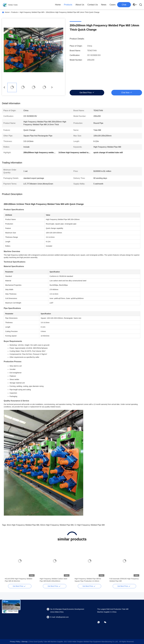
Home (58, 5)
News (104, 5)
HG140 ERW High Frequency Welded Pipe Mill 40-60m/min (18, 580)
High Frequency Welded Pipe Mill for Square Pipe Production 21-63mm (88, 580)
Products (68, 5)
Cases (113, 5)
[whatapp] (100, 622)
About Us (80, 5)
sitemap (24, 642)
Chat (124, 5)
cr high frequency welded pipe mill (90, 525)
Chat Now (125, 93)
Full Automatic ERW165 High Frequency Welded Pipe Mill (124, 580)
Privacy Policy (15, 642)
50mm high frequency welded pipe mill (57, 525)
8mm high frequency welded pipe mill (23, 525)
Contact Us (93, 5)
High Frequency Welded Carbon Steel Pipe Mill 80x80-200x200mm (53, 580)
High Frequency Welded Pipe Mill (32, 12)
